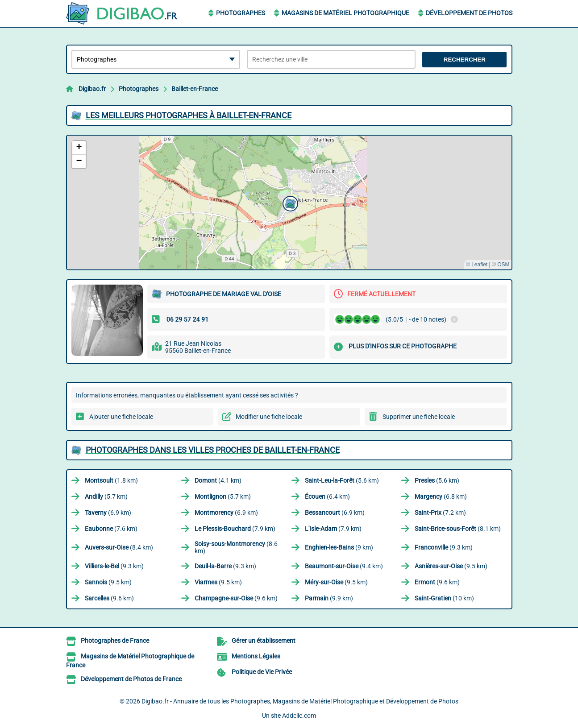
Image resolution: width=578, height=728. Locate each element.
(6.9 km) (108, 513)
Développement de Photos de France (131, 679)
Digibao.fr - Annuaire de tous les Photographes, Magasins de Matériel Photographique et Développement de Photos (300, 701)
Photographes (241, 13)
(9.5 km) (451, 566)
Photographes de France (115, 641)
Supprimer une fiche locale (419, 417)
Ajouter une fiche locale (121, 417)
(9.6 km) (437, 582)
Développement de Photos (469, 13)
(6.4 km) (327, 496)
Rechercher (465, 60)
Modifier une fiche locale (269, 417)
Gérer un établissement (264, 641)
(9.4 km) (344, 566)
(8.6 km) (236, 547)
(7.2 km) (440, 513)
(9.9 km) (329, 598)
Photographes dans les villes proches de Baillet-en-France (213, 450)
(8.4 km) (119, 547)
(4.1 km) (218, 480)
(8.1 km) (458, 529)
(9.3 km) (444, 547)
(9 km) (339, 547)
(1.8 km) (111, 480)
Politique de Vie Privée (262, 672)
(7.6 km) (111, 529)
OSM (503, 265)
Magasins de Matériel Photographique (345, 13)
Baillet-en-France (195, 89)
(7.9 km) (235, 529)
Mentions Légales (256, 656)
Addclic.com (299, 716)
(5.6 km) (342, 480)
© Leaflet (477, 265)
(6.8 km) (441, 496)
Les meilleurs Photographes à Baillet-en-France (189, 115)
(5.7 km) (106, 496)
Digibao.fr (92, 89)
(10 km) (444, 598)
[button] (289, 203)
